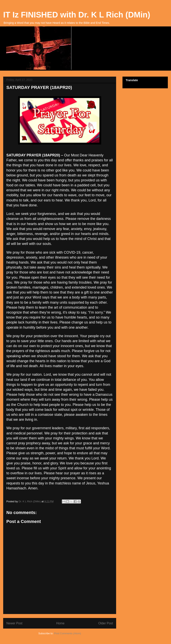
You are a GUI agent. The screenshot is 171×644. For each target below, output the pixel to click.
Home (60, 623)
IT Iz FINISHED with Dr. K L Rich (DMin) (77, 15)
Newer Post (14, 623)
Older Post (106, 623)
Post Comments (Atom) (68, 633)
